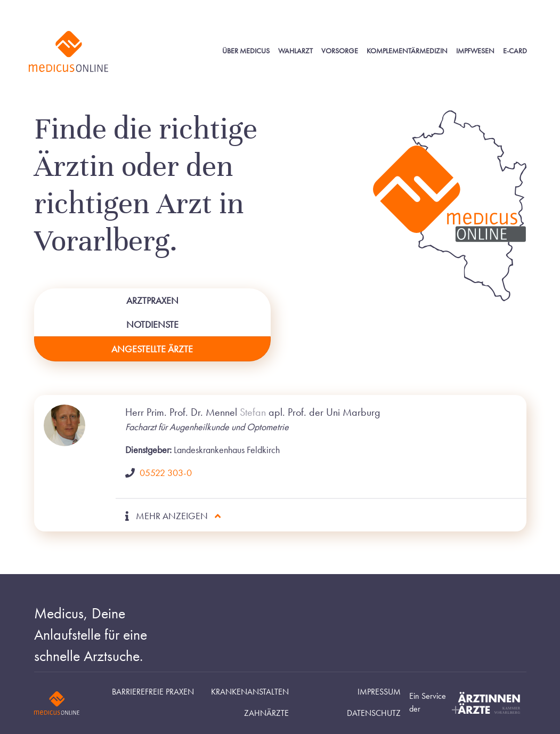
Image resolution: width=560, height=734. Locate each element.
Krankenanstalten (250, 692)
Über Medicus (246, 51)
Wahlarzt (295, 51)
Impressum (379, 692)
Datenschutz (374, 713)
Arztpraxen (152, 300)
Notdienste (152, 324)
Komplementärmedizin (407, 51)
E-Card (515, 51)
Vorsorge (340, 51)
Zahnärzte (266, 713)
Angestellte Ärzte (152, 349)
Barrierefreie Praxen (153, 692)
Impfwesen (475, 51)
